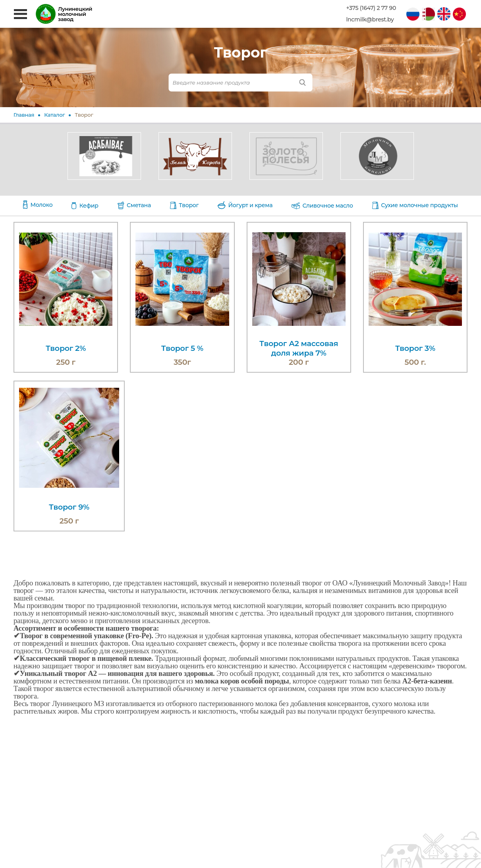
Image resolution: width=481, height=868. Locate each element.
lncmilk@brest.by (370, 20)
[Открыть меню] (20, 14)
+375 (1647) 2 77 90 (371, 8)
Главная (24, 115)
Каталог (54, 115)
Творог (84, 115)
